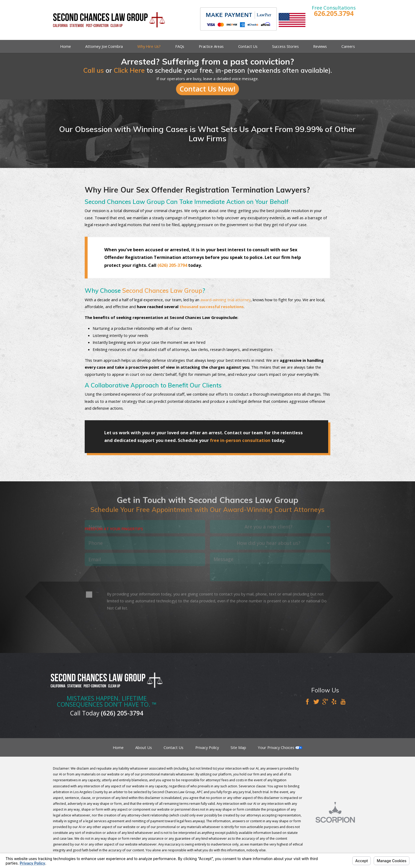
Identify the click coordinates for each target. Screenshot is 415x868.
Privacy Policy (207, 747)
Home (65, 46)
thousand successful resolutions (212, 307)
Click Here (129, 70)
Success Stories (285, 46)
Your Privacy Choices (280, 747)
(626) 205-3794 (172, 265)
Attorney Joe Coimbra (104, 46)
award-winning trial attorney (225, 300)
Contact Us (248, 46)
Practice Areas (211, 46)
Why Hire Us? (149, 46)
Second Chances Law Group (162, 291)
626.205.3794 (334, 14)
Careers (348, 46)
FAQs (180, 46)
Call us (94, 70)
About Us (144, 747)
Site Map (238, 747)
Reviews (320, 46)
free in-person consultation (240, 440)
